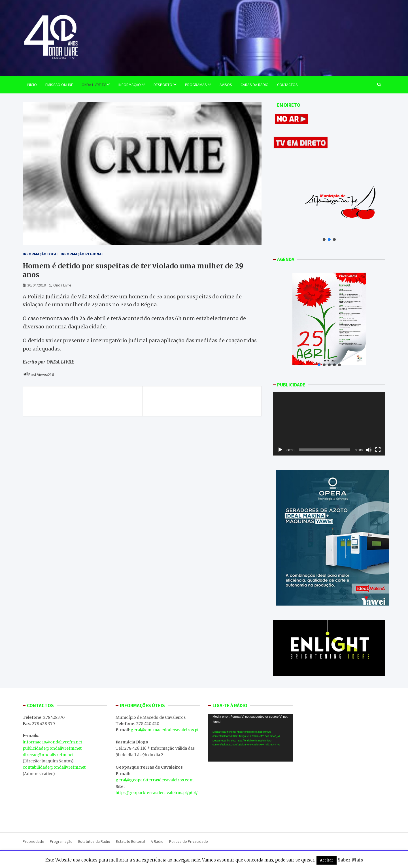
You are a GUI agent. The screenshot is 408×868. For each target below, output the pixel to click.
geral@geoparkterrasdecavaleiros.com (155, 780)
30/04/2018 (37, 285)
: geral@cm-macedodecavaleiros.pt (164, 730)
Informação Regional (82, 254)
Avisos (226, 85)
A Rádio (157, 841)
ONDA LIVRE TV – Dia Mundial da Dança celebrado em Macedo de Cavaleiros (207, 401)
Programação (61, 841)
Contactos (287, 85)
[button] (324, 240)
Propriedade (33, 841)
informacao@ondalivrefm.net (52, 742)
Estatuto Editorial (130, 841)
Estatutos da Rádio (94, 841)
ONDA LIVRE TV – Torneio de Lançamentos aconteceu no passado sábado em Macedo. (80, 401)
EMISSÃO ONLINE (59, 85)
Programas (196, 85)
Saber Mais (350, 860)
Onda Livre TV (94, 85)
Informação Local (41, 254)
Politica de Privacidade (189, 841)
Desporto (163, 85)
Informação (130, 85)
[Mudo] (369, 450)
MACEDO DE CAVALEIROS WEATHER (250, 794)
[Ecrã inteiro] (378, 450)
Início (32, 85)
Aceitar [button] (327, 860)
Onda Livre (62, 285)
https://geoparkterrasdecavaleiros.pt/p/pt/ (157, 793)
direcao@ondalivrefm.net (48, 755)
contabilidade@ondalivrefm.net (54, 767)
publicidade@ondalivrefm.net (52, 748)
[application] (329, 424)
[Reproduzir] (280, 450)
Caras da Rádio (255, 85)
